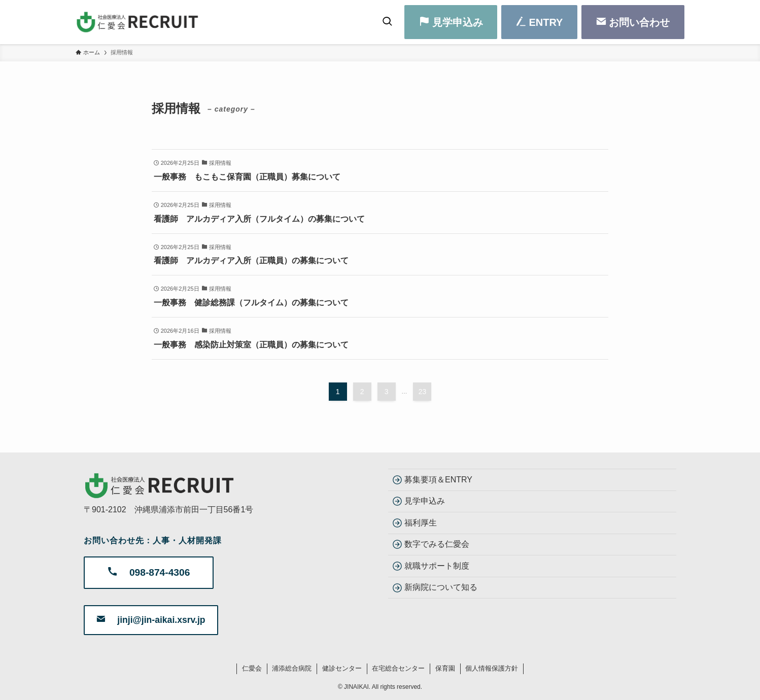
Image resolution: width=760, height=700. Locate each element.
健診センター (342, 668)
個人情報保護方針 (492, 668)
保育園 (445, 668)
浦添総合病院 (292, 668)
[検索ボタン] (387, 22)
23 (423, 392)
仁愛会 (252, 668)
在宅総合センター (398, 668)
